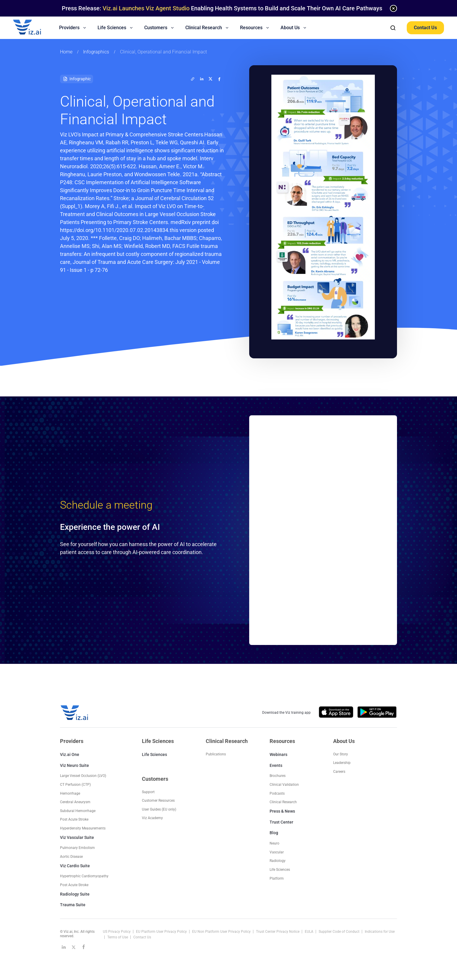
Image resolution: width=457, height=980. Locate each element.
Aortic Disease (71, 857)
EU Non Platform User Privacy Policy (222, 932)
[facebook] (219, 79)
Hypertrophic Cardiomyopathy (84, 876)
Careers (339, 772)
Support (148, 792)
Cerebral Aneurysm (75, 802)
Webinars (278, 754)
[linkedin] (202, 79)
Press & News (282, 811)
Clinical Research (283, 802)
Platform (277, 878)
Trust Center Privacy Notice (278, 932)
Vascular (277, 852)
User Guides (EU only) (159, 809)
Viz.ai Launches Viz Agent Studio (146, 8)
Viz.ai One (70, 754)
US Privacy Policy (117, 932)
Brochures (278, 776)
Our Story (341, 754)
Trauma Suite (73, 905)
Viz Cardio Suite (75, 866)
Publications (216, 754)
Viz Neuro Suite (74, 765)
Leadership (342, 763)
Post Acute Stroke (74, 819)
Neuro (274, 843)
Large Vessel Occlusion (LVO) (83, 776)
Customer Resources (158, 801)
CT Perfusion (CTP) (75, 785)
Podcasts (277, 793)
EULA (309, 932)
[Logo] (33, 28)
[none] (393, 8)
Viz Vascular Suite (77, 837)
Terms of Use (118, 937)
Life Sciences (154, 754)
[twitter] (193, 79)
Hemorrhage (70, 793)
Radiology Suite (75, 894)
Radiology (278, 861)
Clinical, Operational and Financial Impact (163, 52)
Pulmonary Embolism (77, 848)
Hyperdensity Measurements (83, 828)
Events (276, 765)
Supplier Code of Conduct (339, 932)
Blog (274, 833)
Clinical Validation (284, 785)
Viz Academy (152, 818)
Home (66, 52)
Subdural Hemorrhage (78, 811)
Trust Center (281, 822)
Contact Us (425, 28)
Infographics (96, 52)
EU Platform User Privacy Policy (162, 932)
